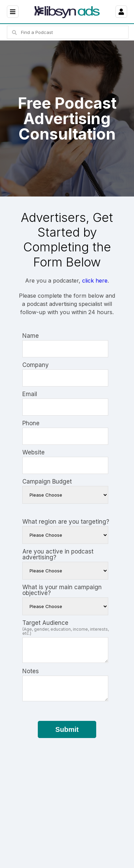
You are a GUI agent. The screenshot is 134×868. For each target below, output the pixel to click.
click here (95, 281)
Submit (67, 729)
